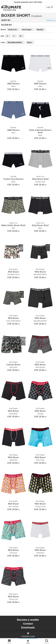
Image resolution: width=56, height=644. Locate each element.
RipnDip (40, 30)
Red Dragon (27, 30)
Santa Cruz (12, 30)
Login (49, 7)
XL (21, 36)
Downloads (28, 628)
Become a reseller (28, 620)
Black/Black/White (15, 42)
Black (29, 42)
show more (41, 42)
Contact (28, 624)
